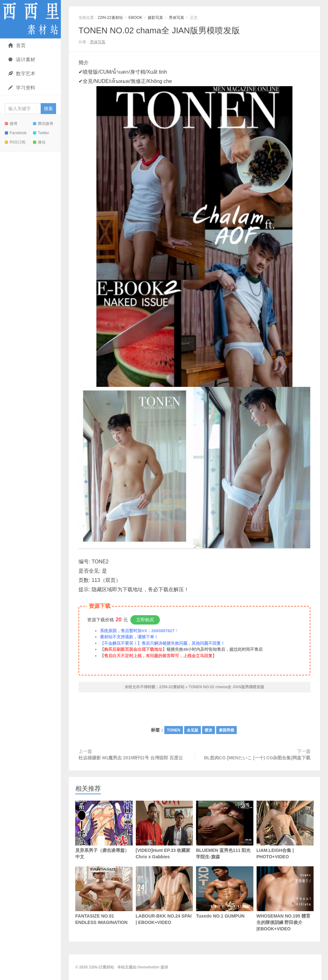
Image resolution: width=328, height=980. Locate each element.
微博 (11, 124)
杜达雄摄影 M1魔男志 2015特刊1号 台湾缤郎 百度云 (131, 758)
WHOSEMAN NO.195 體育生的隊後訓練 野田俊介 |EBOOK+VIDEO (285, 899)
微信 (39, 142)
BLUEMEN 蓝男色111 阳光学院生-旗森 (225, 830)
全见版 (193, 730)
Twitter (41, 133)
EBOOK (135, 18)
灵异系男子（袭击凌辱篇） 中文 (104, 830)
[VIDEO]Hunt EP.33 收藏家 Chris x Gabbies (164, 830)
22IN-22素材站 (30, 19)
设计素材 (22, 59)
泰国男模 (226, 730)
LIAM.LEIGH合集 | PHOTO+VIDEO (285, 830)
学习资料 (22, 88)
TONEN (174, 730)
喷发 (209, 730)
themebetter (148, 967)
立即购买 (145, 620)
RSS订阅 (15, 142)
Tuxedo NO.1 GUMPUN (225, 892)
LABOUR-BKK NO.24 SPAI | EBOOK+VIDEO (164, 896)
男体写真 (176, 18)
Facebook (16, 133)
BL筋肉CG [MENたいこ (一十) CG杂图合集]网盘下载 (257, 758)
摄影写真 (155, 18)
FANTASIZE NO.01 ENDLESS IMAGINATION (104, 896)
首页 (17, 45)
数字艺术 (22, 73)
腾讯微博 (43, 124)
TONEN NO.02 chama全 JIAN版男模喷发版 (159, 30)
